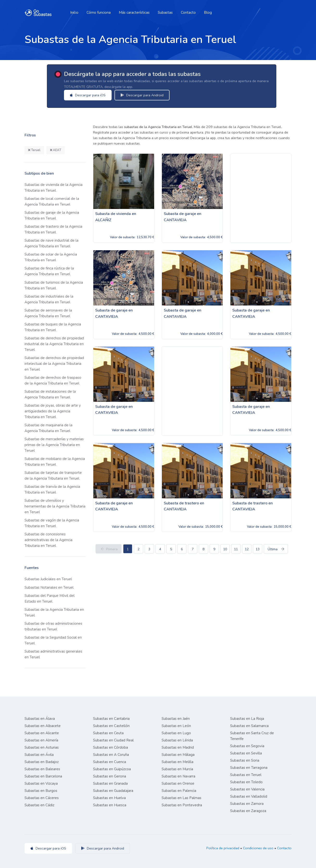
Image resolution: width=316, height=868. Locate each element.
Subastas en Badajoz (42, 762)
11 (236, 549)
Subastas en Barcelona (43, 776)
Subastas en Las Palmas (181, 798)
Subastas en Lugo (176, 733)
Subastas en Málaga (178, 755)
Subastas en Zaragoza (248, 811)
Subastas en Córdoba (111, 747)
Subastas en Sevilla (246, 753)
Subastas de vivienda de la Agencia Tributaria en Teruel (54, 188)
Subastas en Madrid (178, 747)
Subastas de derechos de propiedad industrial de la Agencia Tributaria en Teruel (54, 344)
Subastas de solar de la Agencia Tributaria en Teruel (51, 257)
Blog (208, 12)
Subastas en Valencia (247, 789)
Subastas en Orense (178, 783)
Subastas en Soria (245, 760)
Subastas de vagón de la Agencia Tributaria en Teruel (52, 523)
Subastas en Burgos (41, 791)
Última (276, 549)
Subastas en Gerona (110, 776)
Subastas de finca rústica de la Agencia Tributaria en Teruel (49, 271)
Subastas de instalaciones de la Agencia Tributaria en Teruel (50, 394)
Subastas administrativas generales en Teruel (53, 654)
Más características (134, 12)
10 (225, 549)
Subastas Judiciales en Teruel (48, 579)
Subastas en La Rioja (247, 719)
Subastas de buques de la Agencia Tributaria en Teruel (53, 327)
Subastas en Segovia (247, 746)
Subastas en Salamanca (249, 726)
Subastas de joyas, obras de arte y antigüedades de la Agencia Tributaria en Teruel (53, 411)
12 (247, 549)
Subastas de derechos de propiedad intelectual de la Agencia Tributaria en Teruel (54, 364)
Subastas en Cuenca (110, 762)
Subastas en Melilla (177, 762)
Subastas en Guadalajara (113, 791)
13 (258, 549)
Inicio (74, 12)
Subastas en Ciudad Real (113, 740)
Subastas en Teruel (246, 775)
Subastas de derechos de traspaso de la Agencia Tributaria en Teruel (53, 380)
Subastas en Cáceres (42, 798)
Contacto (188, 12)
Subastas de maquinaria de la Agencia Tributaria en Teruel (48, 428)
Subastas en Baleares (42, 769)
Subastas (165, 12)
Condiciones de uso (258, 848)
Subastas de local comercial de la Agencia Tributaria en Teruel (52, 202)
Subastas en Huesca (110, 805)
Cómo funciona (99, 12)
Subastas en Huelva (109, 798)
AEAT (56, 150)
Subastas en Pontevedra (182, 805)
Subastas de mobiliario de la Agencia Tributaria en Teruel (55, 462)
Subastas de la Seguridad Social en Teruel (53, 640)
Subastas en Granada (110, 783)
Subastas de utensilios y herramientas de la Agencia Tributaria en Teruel (55, 506)
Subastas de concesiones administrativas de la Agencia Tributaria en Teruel (48, 540)
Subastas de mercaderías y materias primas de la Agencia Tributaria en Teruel (54, 445)
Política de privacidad (223, 848)
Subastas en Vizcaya (41, 783)
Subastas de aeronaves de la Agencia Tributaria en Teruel (48, 313)
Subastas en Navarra (178, 776)
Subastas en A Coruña (111, 755)
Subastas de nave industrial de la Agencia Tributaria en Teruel (51, 243)
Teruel (34, 150)
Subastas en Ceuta (108, 733)
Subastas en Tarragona (249, 768)
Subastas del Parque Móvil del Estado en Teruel (50, 599)
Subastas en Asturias (42, 747)
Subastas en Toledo (246, 782)
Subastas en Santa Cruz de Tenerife (252, 736)
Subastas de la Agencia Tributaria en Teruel (54, 612)
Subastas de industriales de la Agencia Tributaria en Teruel (49, 299)
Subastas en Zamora (247, 804)
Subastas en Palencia (179, 791)
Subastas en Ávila (39, 755)
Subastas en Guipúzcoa (112, 769)
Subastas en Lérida (177, 740)
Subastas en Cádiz (39, 805)
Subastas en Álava (40, 719)
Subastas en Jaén (176, 719)
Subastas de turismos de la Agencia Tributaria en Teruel (54, 285)
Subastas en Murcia (177, 769)
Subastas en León (176, 726)
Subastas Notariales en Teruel (49, 587)
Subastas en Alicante (42, 733)
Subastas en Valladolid (249, 796)
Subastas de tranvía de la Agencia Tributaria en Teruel (52, 489)
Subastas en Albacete (43, 726)
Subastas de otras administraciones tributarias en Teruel (53, 626)
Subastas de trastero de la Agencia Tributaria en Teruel (53, 229)
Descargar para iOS (88, 95)
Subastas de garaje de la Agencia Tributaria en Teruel (52, 215)
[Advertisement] (261, 198)
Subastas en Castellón (111, 726)
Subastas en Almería (41, 740)
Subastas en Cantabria (111, 719)
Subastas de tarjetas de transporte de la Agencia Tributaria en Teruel (53, 476)
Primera (109, 549)
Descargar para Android (142, 95)
